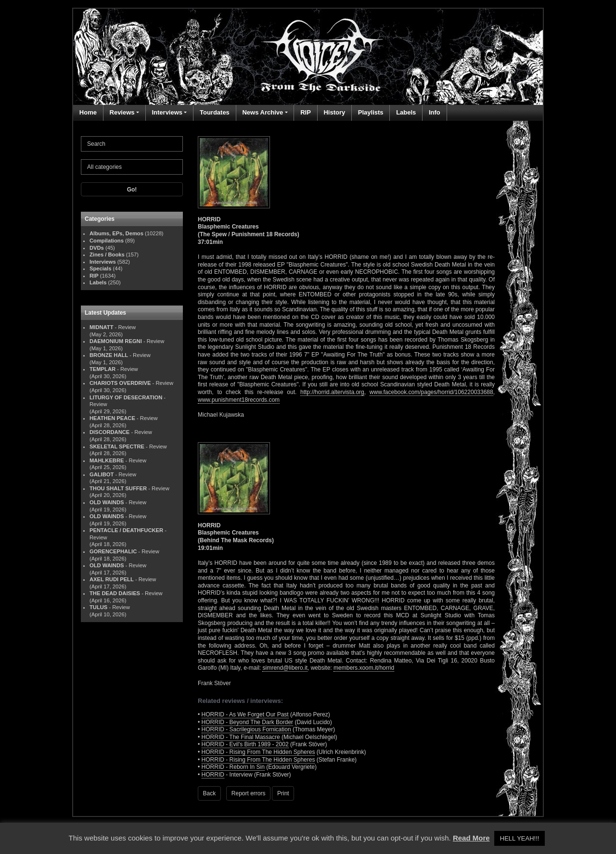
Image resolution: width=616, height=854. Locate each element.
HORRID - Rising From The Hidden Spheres (258, 752)
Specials (100, 268)
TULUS (98, 607)
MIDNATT (102, 327)
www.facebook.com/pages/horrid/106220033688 (431, 392)
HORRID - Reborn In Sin (233, 767)
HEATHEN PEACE (112, 418)
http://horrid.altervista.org (332, 392)
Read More (471, 838)
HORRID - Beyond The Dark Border (248, 722)
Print (283, 793)
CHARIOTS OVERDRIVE (120, 383)
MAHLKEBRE (107, 460)
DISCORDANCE (109, 432)
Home (88, 112)
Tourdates (215, 112)
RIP (306, 112)
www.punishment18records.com (239, 400)
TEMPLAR (103, 369)
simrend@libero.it (285, 668)
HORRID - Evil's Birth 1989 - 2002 (245, 744)
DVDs (97, 248)
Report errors (249, 793)
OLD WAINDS (107, 502)
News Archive (263, 112)
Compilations (107, 241)
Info (435, 112)
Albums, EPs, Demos (116, 233)
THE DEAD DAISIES (115, 593)
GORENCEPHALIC (113, 551)
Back (210, 793)
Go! (132, 190)
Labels (406, 112)
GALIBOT (102, 474)
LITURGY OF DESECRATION (126, 397)
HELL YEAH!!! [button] (520, 838)
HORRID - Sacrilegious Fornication (246, 729)
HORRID (213, 775)
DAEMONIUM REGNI (116, 341)
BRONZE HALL (109, 355)
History (334, 112)
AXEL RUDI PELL (112, 579)
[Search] (132, 144)
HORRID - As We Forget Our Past (245, 714)
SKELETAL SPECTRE (117, 446)
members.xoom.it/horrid (364, 668)
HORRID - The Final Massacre (241, 737)
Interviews (167, 112)
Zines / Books (107, 255)
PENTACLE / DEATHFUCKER (126, 530)
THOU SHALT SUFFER (118, 488)
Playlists (371, 112)
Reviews (122, 112)
